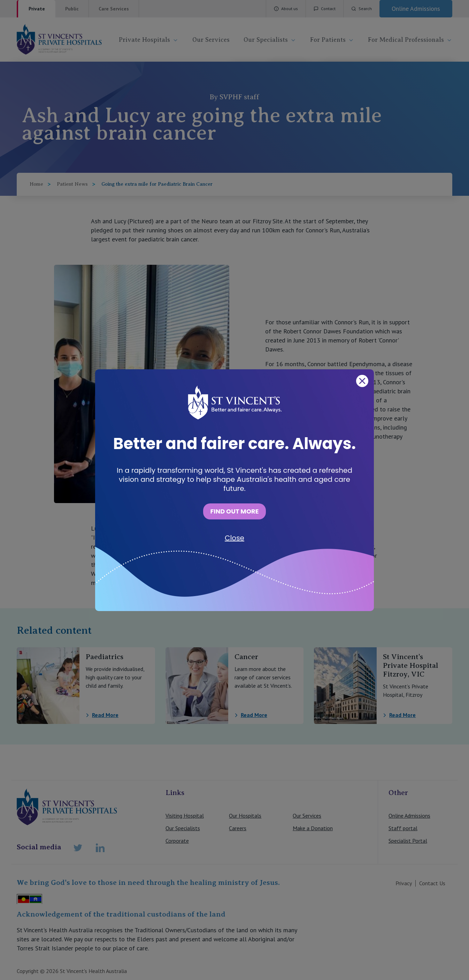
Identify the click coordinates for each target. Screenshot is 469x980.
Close (234, 538)
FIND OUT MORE (234, 511)
